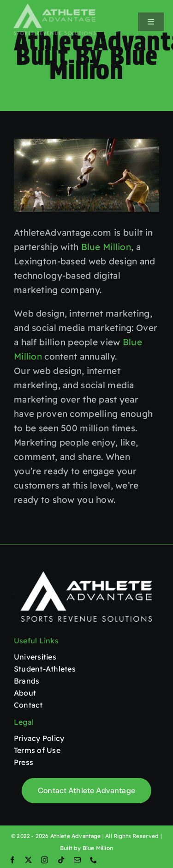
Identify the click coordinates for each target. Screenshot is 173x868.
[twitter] (28, 860)
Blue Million (106, 247)
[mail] (77, 860)
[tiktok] (61, 860)
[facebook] (12, 860)
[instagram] (45, 860)
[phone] (93, 860)
